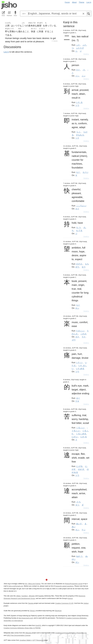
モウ (84, 267)
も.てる (79, 230)
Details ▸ (86, 54)
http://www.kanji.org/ (25, 618)
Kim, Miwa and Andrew (33, 584)
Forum (67, 2)
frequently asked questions (64, 586)
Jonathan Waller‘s (26, 640)
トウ (77, 105)
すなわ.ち (80, 135)
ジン (77, 76)
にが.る (84, 437)
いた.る (79, 102)
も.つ (78, 227)
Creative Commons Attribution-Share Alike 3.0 (19, 628)
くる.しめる (81, 434)
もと (78, 172)
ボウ (77, 267)
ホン (77, 308)
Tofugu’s (33, 611)
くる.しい (80, 428)
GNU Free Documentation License (19, 635)
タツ (77, 505)
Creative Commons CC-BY (64, 603)
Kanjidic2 (25, 596)
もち (87, 264)
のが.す (81, 469)
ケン (84, 530)
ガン (77, 562)
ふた (78, 45)
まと (78, 398)
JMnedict (32, 596)
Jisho (9, 5)
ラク (84, 337)
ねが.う (79, 556)
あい (74, 527)
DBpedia (28, 633)
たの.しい (80, 331)
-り (84, 70)
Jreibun (86, 603)
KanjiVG (38, 625)
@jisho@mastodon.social (73, 584)
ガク (77, 337)
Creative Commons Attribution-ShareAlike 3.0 (71, 633)
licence (70, 598)
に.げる (79, 466)
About (74, 2)
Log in (89, 2)
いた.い (79, 362)
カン (77, 530)
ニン (84, 76)
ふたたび (80, 48)
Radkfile (41, 596)
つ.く (78, 132)
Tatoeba (55, 41)
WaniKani (58, 611)
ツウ (77, 372)
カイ (77, 209)
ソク (77, 138)
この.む (84, 334)
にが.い (75, 437)
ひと (78, 70)
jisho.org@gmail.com (16, 586)
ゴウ (74, 340)
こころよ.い (81, 206)
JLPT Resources (38, 640)
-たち (78, 502)
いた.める (80, 369)
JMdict (18, 596)
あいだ (79, 524)
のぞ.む (79, 264)
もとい (85, 172)
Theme (82, 2)
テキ (77, 401)
